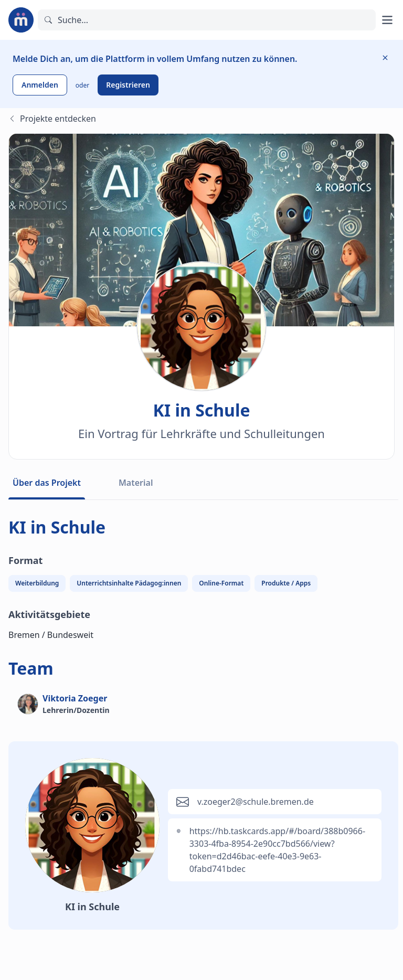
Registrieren (128, 85)
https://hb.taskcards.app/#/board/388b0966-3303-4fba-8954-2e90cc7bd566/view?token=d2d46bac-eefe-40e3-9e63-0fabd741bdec (277, 850)
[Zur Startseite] (21, 20)
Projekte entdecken (52, 119)
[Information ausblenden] (385, 58)
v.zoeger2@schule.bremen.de (256, 802)
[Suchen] (207, 20)
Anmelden (40, 85)
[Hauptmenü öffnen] (387, 20)
